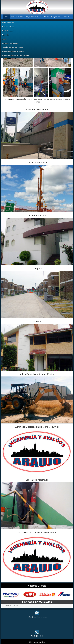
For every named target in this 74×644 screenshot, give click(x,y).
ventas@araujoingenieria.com (37, 617)
